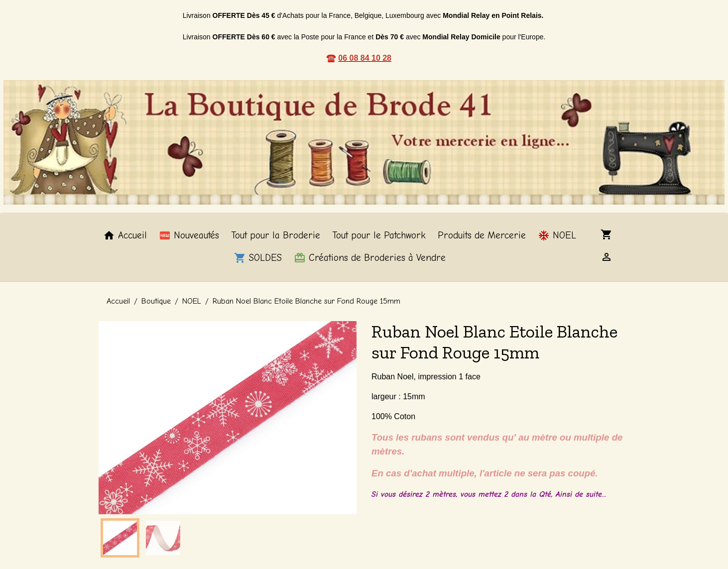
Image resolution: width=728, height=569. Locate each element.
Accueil (125, 235)
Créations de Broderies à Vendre (370, 258)
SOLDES (258, 258)
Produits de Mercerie (482, 235)
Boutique (156, 301)
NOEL (557, 235)
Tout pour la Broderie (276, 235)
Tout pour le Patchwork (379, 235)
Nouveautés (189, 235)
